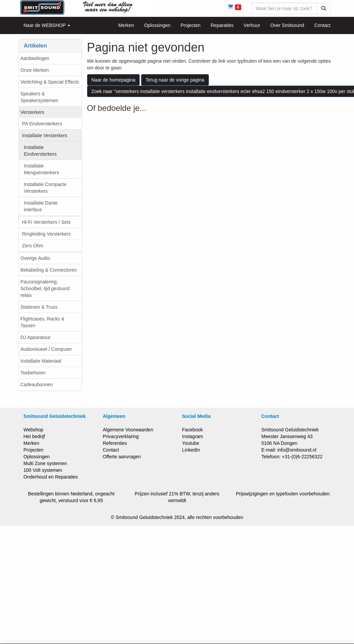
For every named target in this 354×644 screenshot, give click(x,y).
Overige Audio (35, 258)
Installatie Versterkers (45, 135)
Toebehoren (33, 373)
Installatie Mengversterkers (42, 169)
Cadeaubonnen (37, 385)
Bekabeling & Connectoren (49, 270)
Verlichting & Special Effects (50, 82)
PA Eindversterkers (42, 124)
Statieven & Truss (39, 307)
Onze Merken (35, 70)
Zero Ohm (33, 246)
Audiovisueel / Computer (46, 349)
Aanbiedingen (35, 58)
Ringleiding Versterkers (47, 234)
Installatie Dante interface (41, 206)
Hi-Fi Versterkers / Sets (47, 222)
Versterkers (33, 112)
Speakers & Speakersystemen (39, 97)
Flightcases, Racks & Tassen (43, 322)
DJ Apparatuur (36, 337)
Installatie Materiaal (41, 361)
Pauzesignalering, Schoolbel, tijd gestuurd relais (45, 288)
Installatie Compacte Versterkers (45, 188)
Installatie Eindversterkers (40, 151)
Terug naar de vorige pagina (175, 80)
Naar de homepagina (114, 80)
